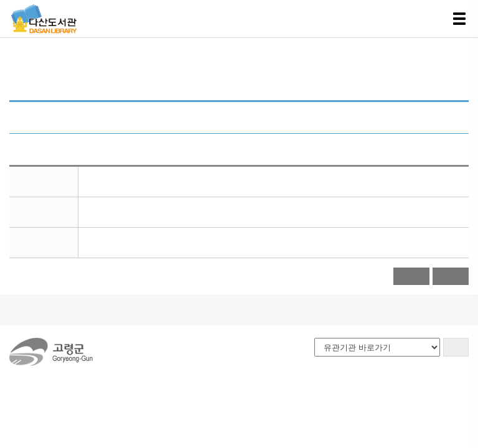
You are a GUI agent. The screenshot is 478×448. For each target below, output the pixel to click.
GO (456, 347)
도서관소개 (42, 310)
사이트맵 (215, 310)
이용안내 (103, 310)
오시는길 (159, 310)
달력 (414, 276)
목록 (451, 276)
